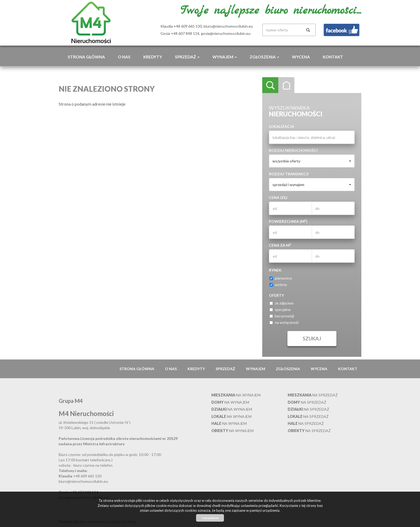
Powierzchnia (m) (288, 221)
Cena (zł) (278, 197)
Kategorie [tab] (286, 85)
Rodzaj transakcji (289, 174)
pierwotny (281, 278)
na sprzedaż (313, 395)
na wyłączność (284, 322)
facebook (342, 30)
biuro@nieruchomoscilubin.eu (228, 26)
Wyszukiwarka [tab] (270, 85)
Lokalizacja (282, 126)
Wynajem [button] (225, 57)
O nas (124, 57)
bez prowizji (282, 316)
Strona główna (86, 57)
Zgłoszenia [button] (264, 57)
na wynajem (236, 395)
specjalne (280, 309)
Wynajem (256, 369)
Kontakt (333, 57)
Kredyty (153, 57)
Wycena (301, 57)
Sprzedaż (225, 369)
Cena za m (280, 245)
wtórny (278, 285)
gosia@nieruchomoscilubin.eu (226, 33)
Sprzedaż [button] (187, 57)
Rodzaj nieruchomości (293, 150)
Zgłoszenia (288, 369)
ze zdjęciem (282, 303)
